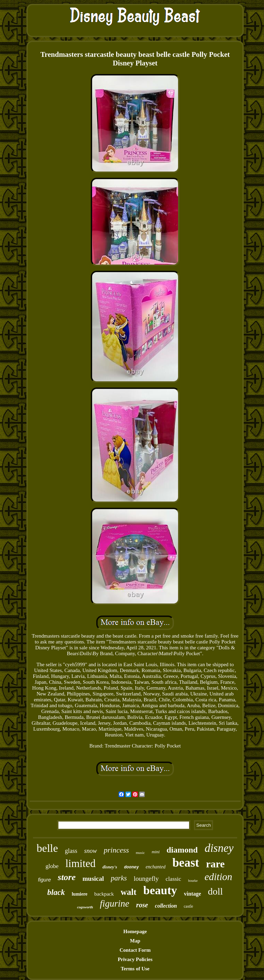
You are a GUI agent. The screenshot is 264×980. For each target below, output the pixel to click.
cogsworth (85, 907)
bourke (193, 881)
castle (189, 906)
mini (156, 852)
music (140, 853)
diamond (182, 850)
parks (119, 878)
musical (93, 879)
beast (186, 863)
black (56, 892)
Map (135, 941)
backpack (104, 894)
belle (47, 848)
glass (71, 851)
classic (173, 879)
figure (45, 880)
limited (80, 863)
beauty (160, 890)
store (67, 877)
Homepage (135, 931)
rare (215, 864)
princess (116, 850)
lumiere (80, 894)
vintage (192, 894)
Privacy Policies (135, 959)
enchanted (156, 867)
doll (216, 891)
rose (142, 905)
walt (129, 892)
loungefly (146, 879)
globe (52, 866)
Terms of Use (135, 969)
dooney (131, 867)
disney (219, 848)
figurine (115, 904)
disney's (110, 867)
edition (218, 877)
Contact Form (135, 950)
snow (91, 851)
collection (166, 906)
